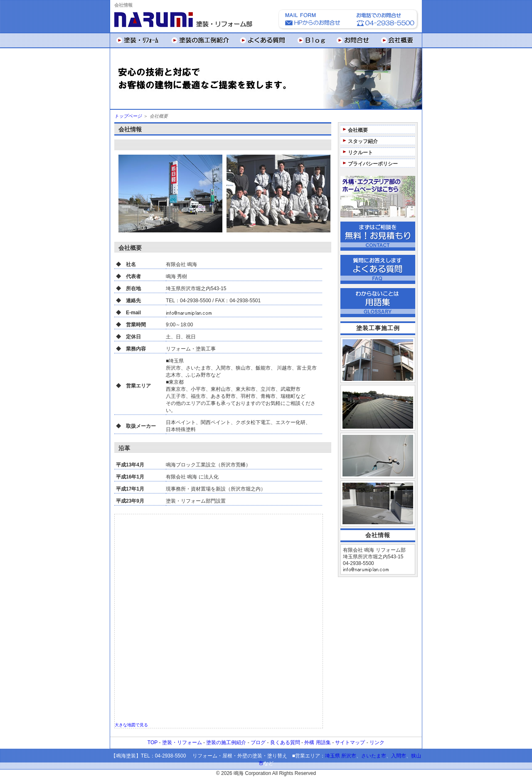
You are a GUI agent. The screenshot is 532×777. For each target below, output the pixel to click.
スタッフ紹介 (363, 141)
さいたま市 (374, 756)
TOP (153, 742)
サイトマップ (350, 742)
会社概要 (358, 130)
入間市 (399, 756)
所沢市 (349, 756)
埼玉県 (332, 756)
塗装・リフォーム (182, 742)
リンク (377, 742)
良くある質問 (285, 742)
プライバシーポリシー (373, 164)
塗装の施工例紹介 (226, 742)
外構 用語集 (317, 742)
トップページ (128, 116)
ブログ (258, 742)
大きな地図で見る (131, 725)
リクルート (360, 153)
